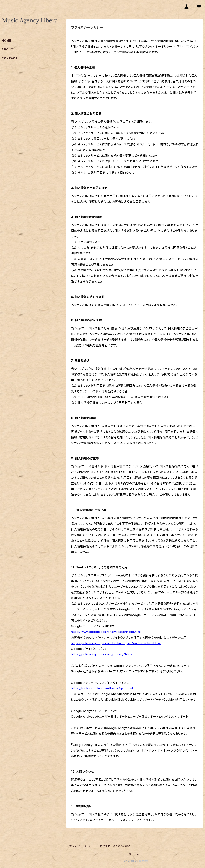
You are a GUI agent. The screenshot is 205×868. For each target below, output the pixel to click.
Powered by (135, 861)
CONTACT (10, 58)
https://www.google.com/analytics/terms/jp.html (106, 632)
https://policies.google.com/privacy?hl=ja (102, 654)
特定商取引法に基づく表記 (115, 846)
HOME (6, 40)
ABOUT (7, 49)
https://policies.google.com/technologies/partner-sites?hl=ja (116, 643)
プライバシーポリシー (81, 846)
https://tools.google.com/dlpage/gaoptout (102, 688)
